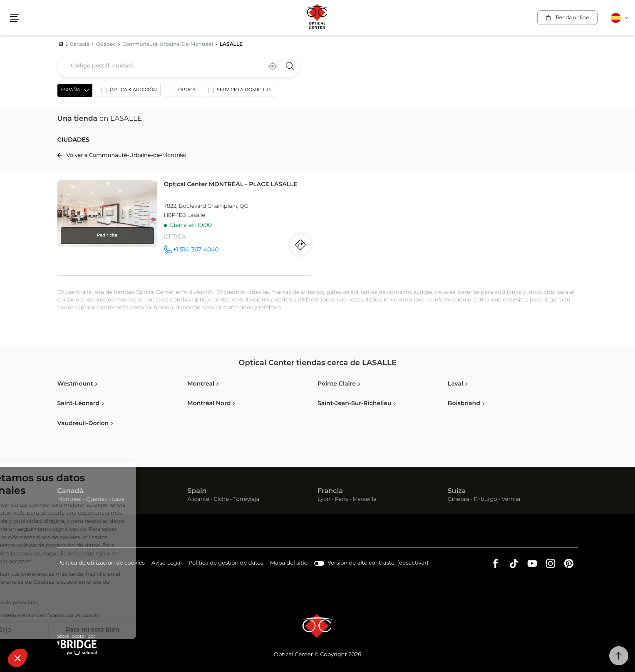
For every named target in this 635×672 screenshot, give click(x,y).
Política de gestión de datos (226, 564)
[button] (17, 658)
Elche (221, 499)
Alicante (198, 499)
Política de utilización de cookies (101, 564)
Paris (342, 499)
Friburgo (485, 499)
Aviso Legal (167, 564)
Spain (197, 491)
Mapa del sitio (289, 563)
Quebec (97, 499)
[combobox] (179, 66)
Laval (119, 499)
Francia (330, 491)
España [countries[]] (71, 90)
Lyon (324, 499)
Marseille (365, 499)
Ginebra (459, 499)
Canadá (71, 491)
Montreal (69, 499)
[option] (128, 92)
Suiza (457, 491)
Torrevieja (246, 499)
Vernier (511, 499)
